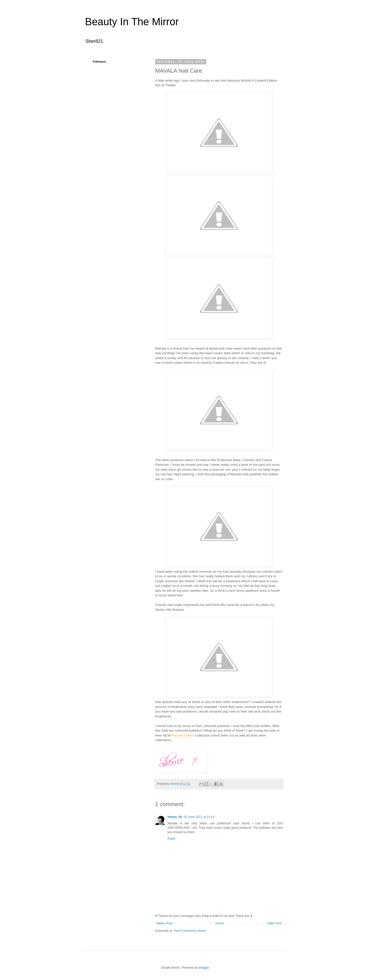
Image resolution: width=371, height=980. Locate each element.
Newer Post (164, 923)
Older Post (274, 923)
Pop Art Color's (183, 735)
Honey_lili (175, 817)
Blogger (204, 968)
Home (220, 923)
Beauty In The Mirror (132, 22)
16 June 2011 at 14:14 (199, 817)
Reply (171, 839)
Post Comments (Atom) (190, 931)
